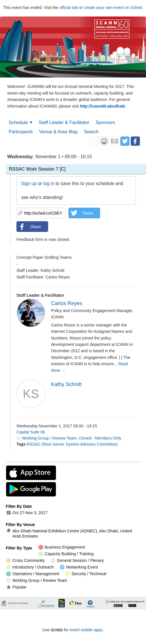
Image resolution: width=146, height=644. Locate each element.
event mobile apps (86, 630)
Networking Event (79, 567)
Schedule (18, 122)
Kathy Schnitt (66, 384)
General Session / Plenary (77, 561)
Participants (21, 132)
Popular (16, 587)
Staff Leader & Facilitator (64, 122)
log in (49, 183)
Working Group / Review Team (46, 438)
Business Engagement (62, 547)
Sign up (29, 183)
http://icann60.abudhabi (103, 106)
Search (91, 132)
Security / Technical (86, 574)
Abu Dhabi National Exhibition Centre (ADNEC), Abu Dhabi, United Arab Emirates (69, 534)
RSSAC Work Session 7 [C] (37, 169)
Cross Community (25, 561)
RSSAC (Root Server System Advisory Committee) (72, 444)
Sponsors (106, 122)
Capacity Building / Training (66, 554)
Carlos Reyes (67, 303)
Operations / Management (33, 574)
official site (69, 8)
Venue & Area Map (58, 132)
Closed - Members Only (100, 438)
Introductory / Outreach (30, 567)
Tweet (88, 213)
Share (36, 227)
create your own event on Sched (113, 8)
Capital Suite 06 (31, 432)
